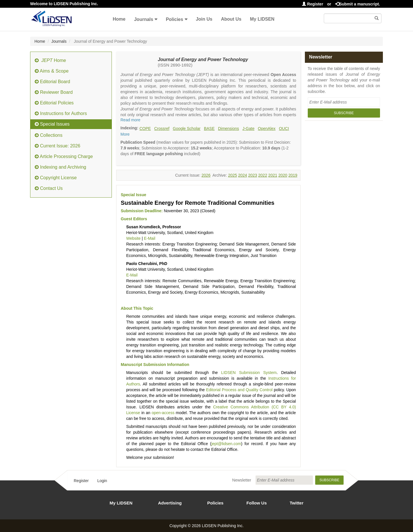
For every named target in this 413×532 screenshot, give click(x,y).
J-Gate (248, 128)
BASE (209, 128)
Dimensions (228, 128)
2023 (253, 175)
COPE (145, 128)
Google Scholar (187, 128)
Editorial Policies (54, 103)
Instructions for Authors (61, 113)
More (125, 134)
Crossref (162, 128)
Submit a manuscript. (358, 4)
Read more (130, 120)
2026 (206, 175)
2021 (273, 175)
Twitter (297, 503)
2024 (242, 175)
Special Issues (52, 124)
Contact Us (49, 188)
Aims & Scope (52, 71)
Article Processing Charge (64, 156)
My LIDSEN (262, 19)
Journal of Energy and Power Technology (203, 60)
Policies (174, 19)
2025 (232, 175)
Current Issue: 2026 (58, 146)
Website (133, 238)
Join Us (204, 19)
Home (119, 19)
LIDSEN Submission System (249, 373)
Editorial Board (52, 82)
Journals (144, 19)
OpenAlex (267, 128)
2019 (293, 175)
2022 (263, 175)
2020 (283, 175)
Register (313, 4)
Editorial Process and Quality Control (239, 390)
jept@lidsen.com (226, 444)
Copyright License (56, 178)
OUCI (284, 128)
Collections (49, 135)
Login (102, 481)
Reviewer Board (54, 92)
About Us (231, 19)
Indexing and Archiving (60, 167)
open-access (163, 413)
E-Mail (150, 238)
